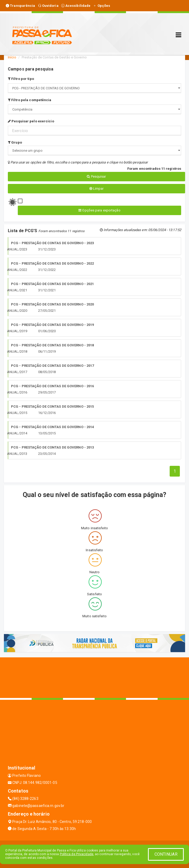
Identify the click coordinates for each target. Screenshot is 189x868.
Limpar (97, 189)
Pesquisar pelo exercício (31, 121)
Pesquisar (96, 176)
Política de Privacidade (77, 854)
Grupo (15, 142)
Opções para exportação (99, 210)
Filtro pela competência (30, 100)
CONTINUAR (166, 854)
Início (12, 57)
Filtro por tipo (21, 79)
